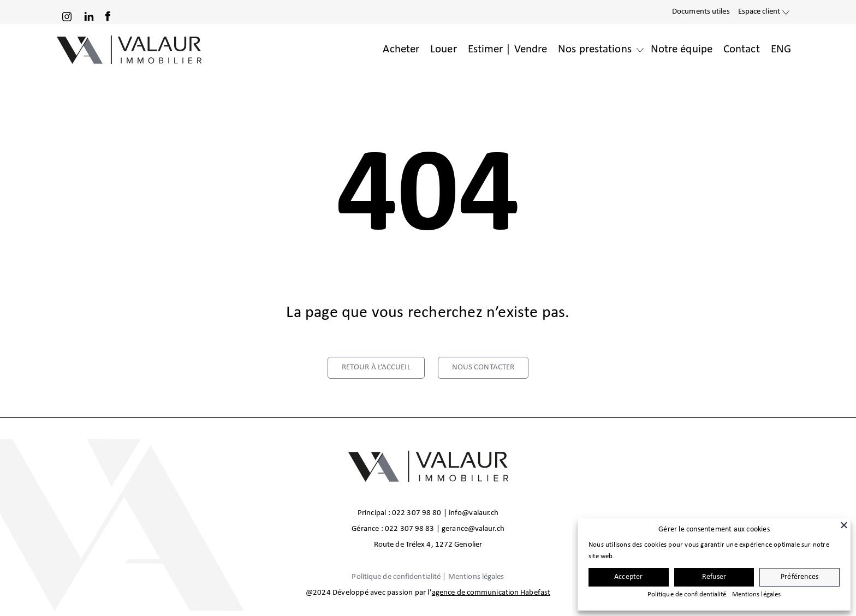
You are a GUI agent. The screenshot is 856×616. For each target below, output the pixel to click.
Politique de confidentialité (396, 577)
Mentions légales (476, 577)
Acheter (401, 49)
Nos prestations (595, 49)
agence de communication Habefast (491, 593)
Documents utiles (701, 12)
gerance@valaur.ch (473, 529)
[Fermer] (844, 525)
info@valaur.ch (474, 513)
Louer (444, 49)
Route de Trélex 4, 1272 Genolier (428, 545)
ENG (781, 49)
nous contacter (483, 367)
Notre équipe (682, 49)
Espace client (759, 12)
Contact (742, 49)
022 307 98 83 (409, 529)
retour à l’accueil (376, 367)
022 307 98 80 (417, 513)
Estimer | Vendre (508, 49)
